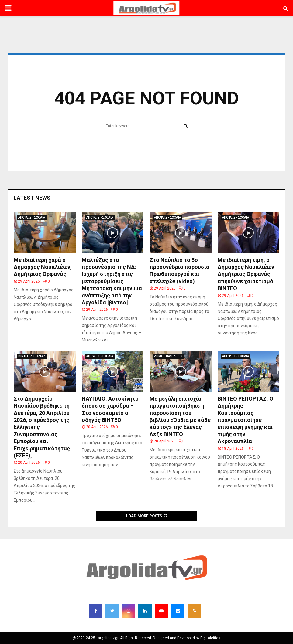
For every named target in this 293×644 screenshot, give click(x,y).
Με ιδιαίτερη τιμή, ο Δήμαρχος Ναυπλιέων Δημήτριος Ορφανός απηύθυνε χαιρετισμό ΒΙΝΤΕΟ (246, 274)
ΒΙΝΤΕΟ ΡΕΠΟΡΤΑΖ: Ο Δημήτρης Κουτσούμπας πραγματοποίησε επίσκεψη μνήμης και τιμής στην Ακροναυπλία (245, 420)
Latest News (32, 198)
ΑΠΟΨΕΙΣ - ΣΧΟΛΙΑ (32, 217)
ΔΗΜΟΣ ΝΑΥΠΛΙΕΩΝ (168, 356)
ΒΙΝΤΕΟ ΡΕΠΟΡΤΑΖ (32, 356)
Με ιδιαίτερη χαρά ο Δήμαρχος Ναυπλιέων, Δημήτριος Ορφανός (43, 267)
